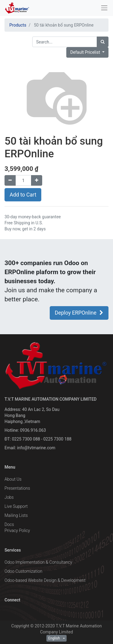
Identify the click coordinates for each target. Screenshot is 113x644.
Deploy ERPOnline (79, 313)
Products (18, 25)
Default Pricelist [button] (86, 52)
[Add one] (37, 180)
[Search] (103, 42)
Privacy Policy (17, 530)
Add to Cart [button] (23, 195)
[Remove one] (10, 180)
